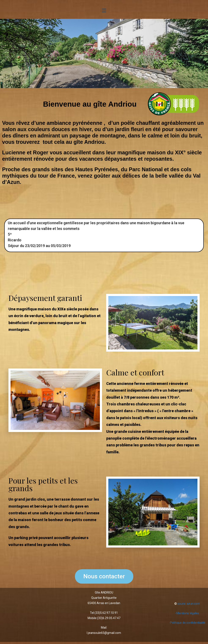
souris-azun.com (189, 604)
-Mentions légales (187, 613)
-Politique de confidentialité (187, 623)
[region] (104, 53)
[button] (104, 11)
